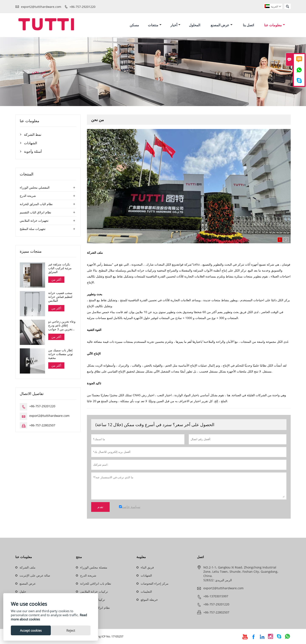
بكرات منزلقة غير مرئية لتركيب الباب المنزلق (60, 268)
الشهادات (30, 143)
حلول (23, 592)
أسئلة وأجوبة (33, 151)
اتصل (200, 557)
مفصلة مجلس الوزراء (94, 568)
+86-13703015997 (216, 596)
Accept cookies (31, 630)
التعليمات (146, 592)
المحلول (195, 25)
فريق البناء (147, 568)
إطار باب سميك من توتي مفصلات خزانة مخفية (61, 354)
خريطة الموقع (149, 600)
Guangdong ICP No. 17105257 (105, 637)
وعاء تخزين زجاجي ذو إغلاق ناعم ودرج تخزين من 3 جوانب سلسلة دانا (62, 326)
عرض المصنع (222, 25)
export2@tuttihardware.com (41, 7)
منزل (20, 72)
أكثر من (56, 279)
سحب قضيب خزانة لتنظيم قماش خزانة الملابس (60, 297)
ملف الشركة (28, 568)
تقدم (100, 507)
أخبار (175, 25)
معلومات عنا (275, 25)
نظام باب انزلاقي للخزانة (96, 584)
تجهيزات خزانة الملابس (34, 220)
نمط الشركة (33, 134)
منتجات (155, 25)
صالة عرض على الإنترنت (35, 576)
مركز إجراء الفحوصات (155, 584)
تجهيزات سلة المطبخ (33, 229)
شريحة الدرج (28, 196)
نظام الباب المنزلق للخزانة (36, 204)
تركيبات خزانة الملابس (94, 592)
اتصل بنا (248, 25)
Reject (71, 630)
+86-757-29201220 (82, 7)
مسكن (134, 25)
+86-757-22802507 (42, 425)
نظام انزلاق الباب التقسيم (35, 212)
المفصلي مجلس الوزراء (35, 187)
